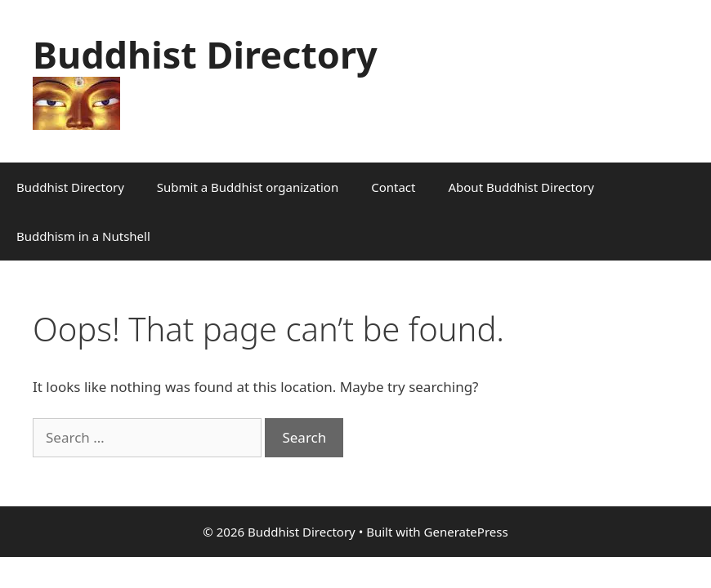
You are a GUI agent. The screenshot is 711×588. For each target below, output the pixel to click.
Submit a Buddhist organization (248, 187)
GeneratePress (466, 532)
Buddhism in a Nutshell (83, 236)
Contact (393, 187)
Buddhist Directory (205, 54)
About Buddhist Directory (521, 187)
